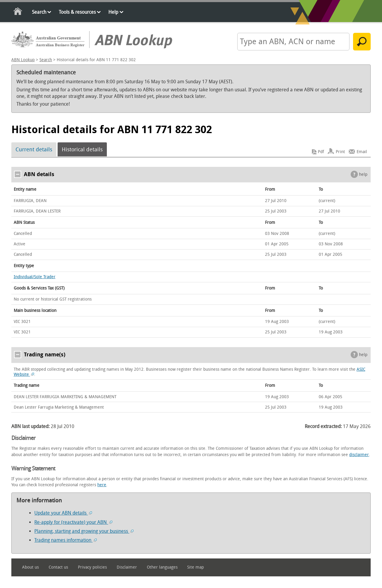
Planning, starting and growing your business (84, 531)
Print (340, 152)
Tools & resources (77, 12)
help (363, 174)
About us (30, 567)
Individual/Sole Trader (35, 277)
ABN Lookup (23, 60)
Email (362, 152)
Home (18, 12)
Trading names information (66, 540)
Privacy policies (92, 567)
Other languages (162, 567)
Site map (195, 567)
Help (113, 12)
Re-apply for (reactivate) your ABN (73, 522)
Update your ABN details (63, 513)
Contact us (58, 567)
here (102, 485)
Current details (34, 150)
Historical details (82, 150)
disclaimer (359, 455)
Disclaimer (127, 567)
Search (39, 12)
